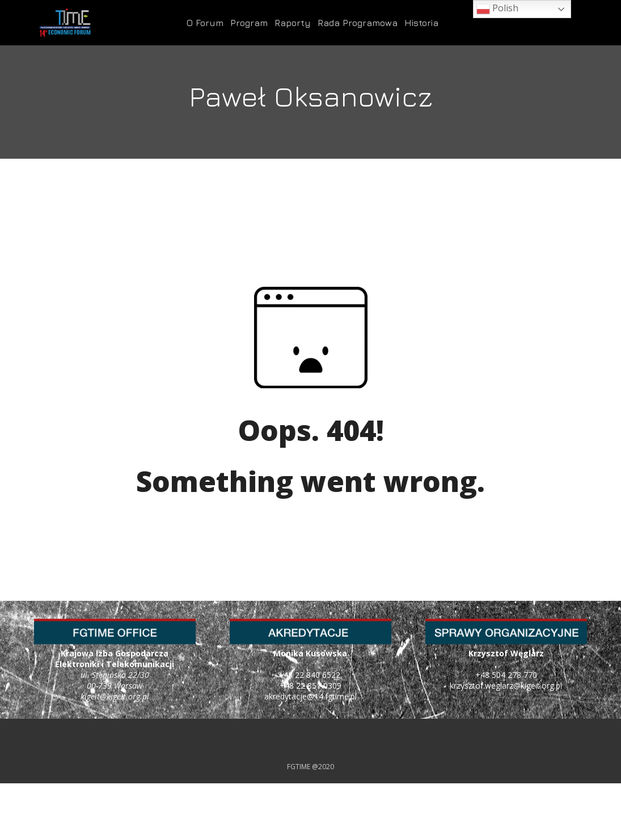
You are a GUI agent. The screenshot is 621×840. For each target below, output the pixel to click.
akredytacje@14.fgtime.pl (310, 696)
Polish (497, 9)
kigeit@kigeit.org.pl (115, 696)
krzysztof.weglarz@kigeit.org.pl (506, 686)
